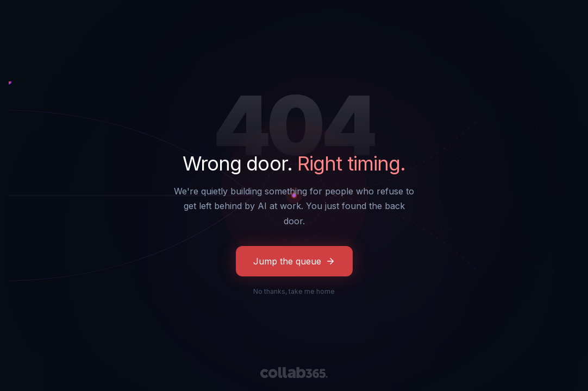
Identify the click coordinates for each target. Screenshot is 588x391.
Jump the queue (294, 261)
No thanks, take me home (294, 291)
